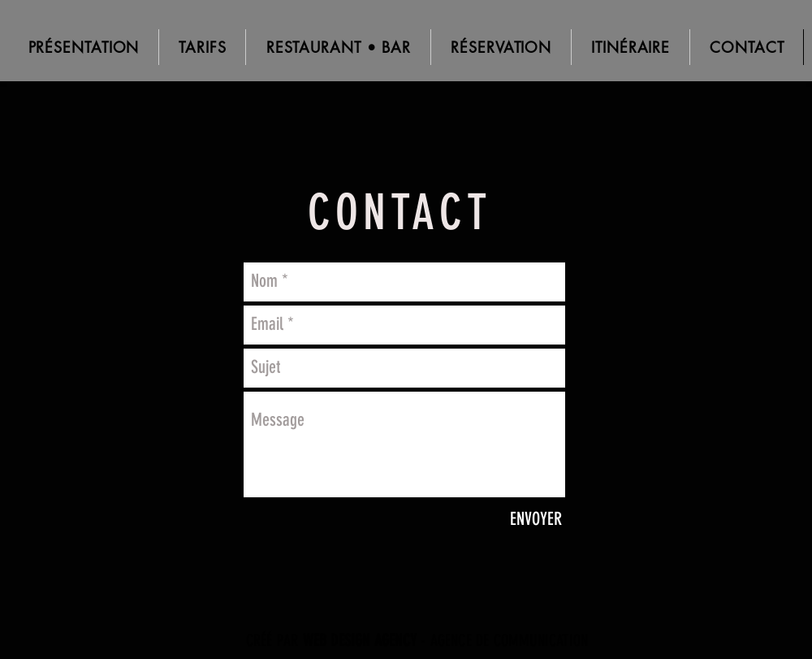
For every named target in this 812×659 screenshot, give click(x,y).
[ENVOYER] (536, 520)
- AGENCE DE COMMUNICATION (446, 640)
